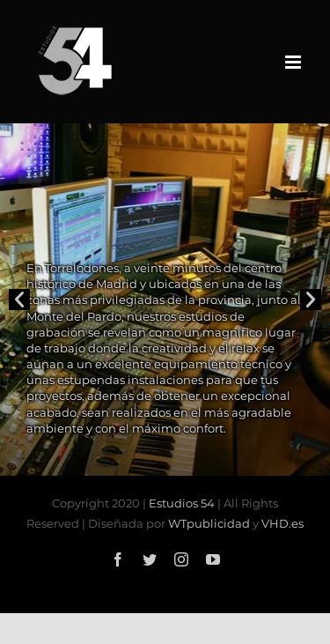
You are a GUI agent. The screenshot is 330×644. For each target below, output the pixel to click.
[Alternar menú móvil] (294, 62)
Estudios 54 (182, 503)
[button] (19, 300)
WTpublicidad (209, 523)
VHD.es (282, 523)
